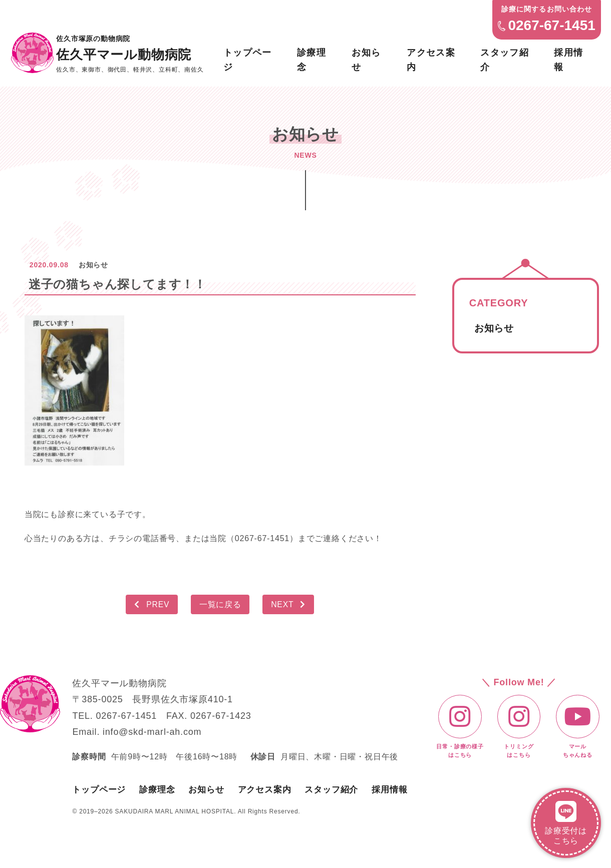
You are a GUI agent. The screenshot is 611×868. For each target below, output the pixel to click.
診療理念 (312, 59)
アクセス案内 (431, 59)
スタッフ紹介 (505, 59)
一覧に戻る (220, 604)
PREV (150, 604)
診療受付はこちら (566, 822)
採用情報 (569, 59)
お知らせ (367, 59)
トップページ (247, 59)
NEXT (290, 604)
